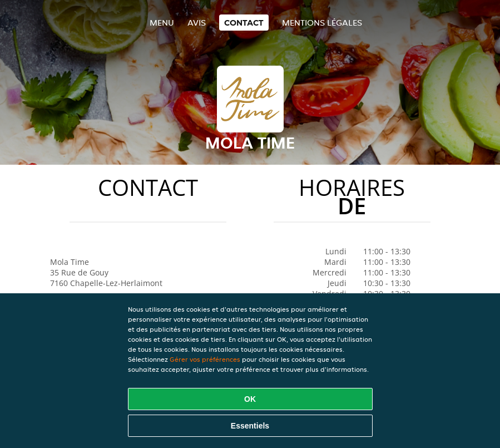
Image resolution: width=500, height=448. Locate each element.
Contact (244, 23)
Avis (197, 23)
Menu (162, 23)
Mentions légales (322, 23)
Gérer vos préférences (205, 359)
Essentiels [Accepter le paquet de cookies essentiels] (250, 426)
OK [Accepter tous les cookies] (250, 399)
